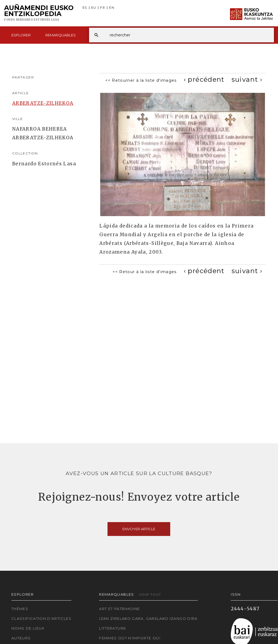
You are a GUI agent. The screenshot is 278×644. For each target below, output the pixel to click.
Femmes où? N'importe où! (130, 638)
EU (94, 8)
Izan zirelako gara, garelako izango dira (148, 618)
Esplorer (21, 35)
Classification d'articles (41, 618)
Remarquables (61, 35)
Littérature (113, 628)
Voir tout (150, 594)
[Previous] (204, 79)
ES (85, 8)
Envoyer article (139, 529)
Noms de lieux (28, 628)
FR (103, 8)
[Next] (247, 79)
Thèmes (20, 609)
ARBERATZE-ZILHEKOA (43, 103)
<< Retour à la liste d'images (145, 272)
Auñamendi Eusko (39, 13)
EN (112, 8)
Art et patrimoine (119, 609)
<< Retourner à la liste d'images (141, 80)
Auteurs (21, 638)
